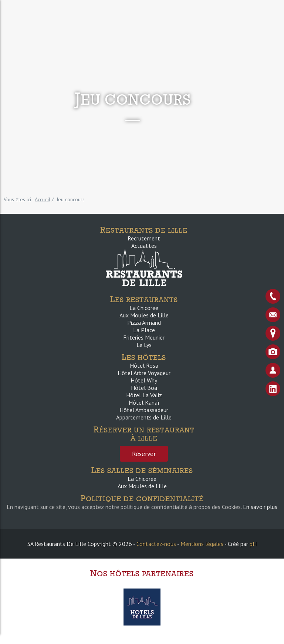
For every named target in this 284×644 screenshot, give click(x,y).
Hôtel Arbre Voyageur (144, 373)
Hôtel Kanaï (144, 402)
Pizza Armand (144, 323)
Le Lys (144, 345)
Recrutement (144, 238)
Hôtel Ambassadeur (144, 410)
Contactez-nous (156, 544)
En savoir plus (260, 507)
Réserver (144, 454)
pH (253, 544)
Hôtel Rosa (144, 365)
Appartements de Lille (144, 417)
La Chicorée (144, 308)
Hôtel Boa (144, 388)
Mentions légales (202, 544)
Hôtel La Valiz (144, 395)
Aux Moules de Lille (144, 315)
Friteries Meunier (144, 337)
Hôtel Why (144, 380)
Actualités (144, 246)
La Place (144, 330)
